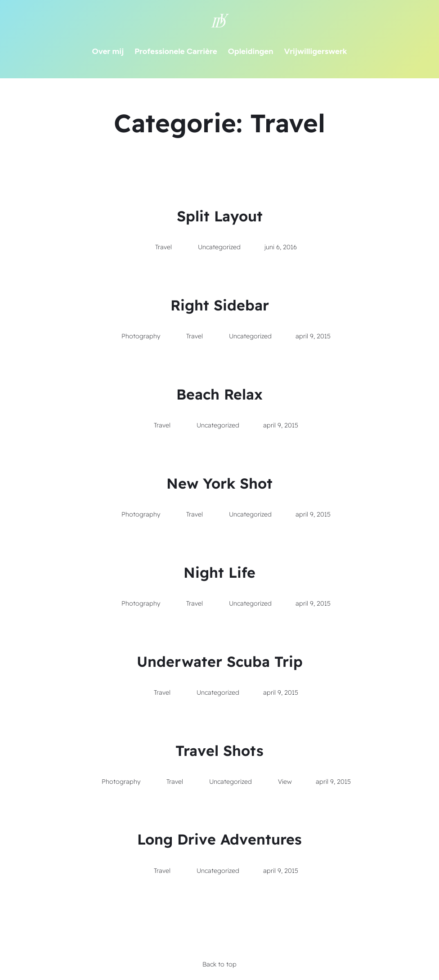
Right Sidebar (220, 305)
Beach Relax (219, 394)
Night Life (219, 572)
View (285, 782)
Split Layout (220, 216)
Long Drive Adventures (219, 839)
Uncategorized (219, 247)
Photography (141, 336)
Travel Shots (219, 751)
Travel (164, 247)
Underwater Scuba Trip (220, 661)
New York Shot (219, 483)
